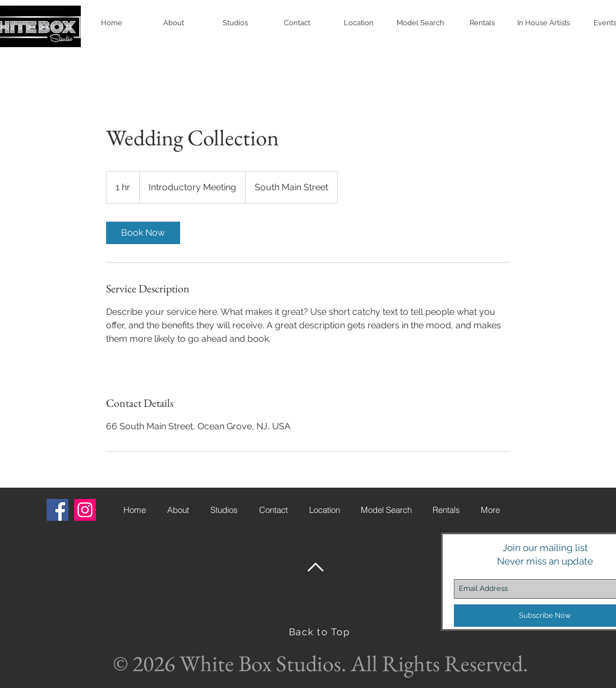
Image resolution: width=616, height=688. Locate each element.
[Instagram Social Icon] (85, 510)
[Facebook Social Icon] (58, 510)
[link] (143, 233)
